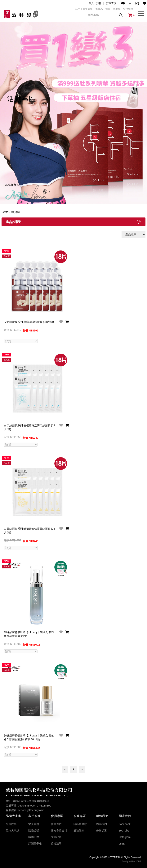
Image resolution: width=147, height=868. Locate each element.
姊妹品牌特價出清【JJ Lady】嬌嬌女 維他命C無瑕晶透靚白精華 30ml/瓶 (29, 737)
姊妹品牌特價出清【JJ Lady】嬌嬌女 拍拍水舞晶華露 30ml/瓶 (29, 634)
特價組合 (128, 9)
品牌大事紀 (12, 830)
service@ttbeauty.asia (31, 810)
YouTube (124, 830)
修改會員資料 (59, 830)
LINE (122, 843)
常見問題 (34, 824)
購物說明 (34, 830)
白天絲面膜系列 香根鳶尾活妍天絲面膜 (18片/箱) (29, 427)
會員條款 (56, 824)
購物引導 (34, 837)
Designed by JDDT (132, 861)
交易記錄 (56, 837)
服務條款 (79, 830)
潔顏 (108, 9)
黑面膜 (117, 9)
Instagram (125, 837)
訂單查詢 (111, 3)
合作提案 (101, 830)
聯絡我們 (101, 824)
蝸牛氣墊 (88, 9)
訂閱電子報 (35, 843)
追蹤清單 (56, 843)
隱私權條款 (80, 824)
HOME (5, 212)
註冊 (99, 3)
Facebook (125, 824)
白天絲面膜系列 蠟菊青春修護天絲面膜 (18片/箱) (29, 530)
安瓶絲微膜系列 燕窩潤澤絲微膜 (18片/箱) (29, 322)
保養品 (99, 9)
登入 (91, 3)
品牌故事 (11, 824)
